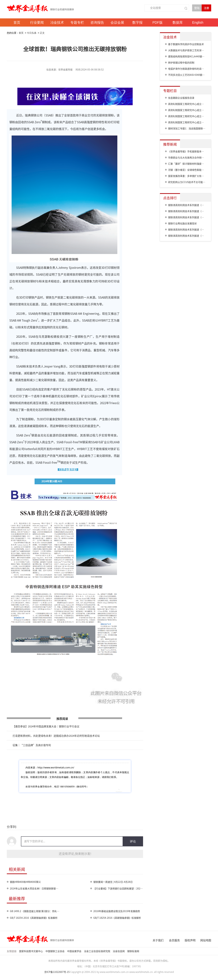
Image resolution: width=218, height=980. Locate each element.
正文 (42, 33)
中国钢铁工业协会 (55, 951)
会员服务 (174, 940)
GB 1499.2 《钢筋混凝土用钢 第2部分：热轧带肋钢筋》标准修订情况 (46, 911)
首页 (21, 33)
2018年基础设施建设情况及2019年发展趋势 (117, 911)
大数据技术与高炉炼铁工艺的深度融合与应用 (192, 50)
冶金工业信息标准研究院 (97, 951)
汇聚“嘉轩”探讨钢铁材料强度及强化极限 (191, 164)
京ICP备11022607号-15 (57, 972)
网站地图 (206, 940)
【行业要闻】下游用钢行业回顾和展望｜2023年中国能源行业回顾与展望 (132, 889)
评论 (133, 841)
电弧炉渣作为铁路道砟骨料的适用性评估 (190, 69)
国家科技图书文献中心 (31, 951)
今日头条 (32, 33)
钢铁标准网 (133, 951)
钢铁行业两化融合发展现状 (182, 224)
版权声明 (190, 940)
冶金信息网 (119, 951)
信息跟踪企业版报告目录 (181, 98)
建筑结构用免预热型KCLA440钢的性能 (189, 57)
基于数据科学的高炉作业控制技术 (186, 44)
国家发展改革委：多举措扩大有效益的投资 (191, 176)
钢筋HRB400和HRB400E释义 (25, 882)
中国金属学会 (75, 951)
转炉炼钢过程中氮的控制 (181, 63)
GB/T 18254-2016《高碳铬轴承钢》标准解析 (34, 918)
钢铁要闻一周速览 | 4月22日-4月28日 (113, 882)
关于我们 (158, 940)
